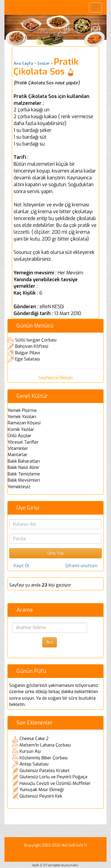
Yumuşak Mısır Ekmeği (42, 790)
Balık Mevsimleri (24, 480)
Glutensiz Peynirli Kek (41, 796)
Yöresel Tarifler (23, 442)
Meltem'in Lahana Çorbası (45, 745)
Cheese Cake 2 (34, 739)
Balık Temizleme (24, 474)
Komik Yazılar (21, 429)
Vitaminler (18, 448)
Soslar (44, 63)
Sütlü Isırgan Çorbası (36, 340)
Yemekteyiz (19, 487)
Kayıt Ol (21, 566)
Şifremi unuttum (81, 566)
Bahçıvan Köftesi (32, 346)
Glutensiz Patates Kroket (45, 771)
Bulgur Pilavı (28, 353)
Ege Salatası (28, 359)
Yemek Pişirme (22, 410)
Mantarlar (18, 455)
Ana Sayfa (23, 63)
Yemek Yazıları (22, 417)
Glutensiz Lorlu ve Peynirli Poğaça (53, 777)
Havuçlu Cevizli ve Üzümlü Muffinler (55, 783)
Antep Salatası (34, 764)
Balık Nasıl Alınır (24, 467)
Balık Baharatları (24, 461)
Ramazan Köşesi (24, 423)
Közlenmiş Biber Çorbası (44, 758)
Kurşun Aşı (30, 751)
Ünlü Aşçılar (20, 436)
